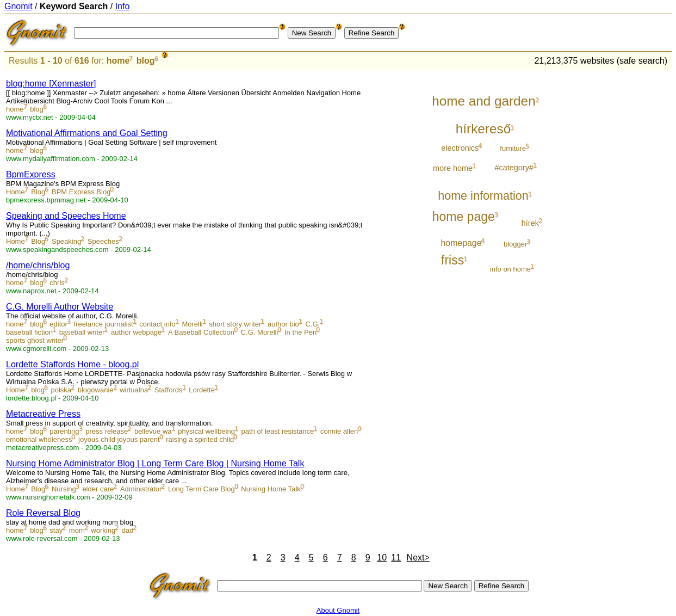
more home (453, 168)
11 (396, 558)
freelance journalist (104, 324)
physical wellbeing (206, 431)
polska (61, 390)
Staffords (169, 390)
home (118, 61)
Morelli (192, 324)
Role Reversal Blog (43, 513)
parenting (64, 431)
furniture (513, 148)
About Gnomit (338, 610)
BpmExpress (31, 174)
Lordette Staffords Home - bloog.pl (72, 364)
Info (123, 6)
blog (146, 61)
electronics (460, 148)
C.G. (312, 324)
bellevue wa (153, 431)
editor (58, 324)
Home (15, 192)
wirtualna (134, 390)
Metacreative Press (43, 414)
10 (382, 558)
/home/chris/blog (38, 265)
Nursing (64, 489)
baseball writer (82, 332)
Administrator (141, 489)
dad (128, 530)
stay (56, 530)
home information (483, 196)
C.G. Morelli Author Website (60, 307)
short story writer (235, 324)
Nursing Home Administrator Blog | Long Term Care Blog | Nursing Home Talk (155, 463)
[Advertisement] (627, 235)
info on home (510, 269)
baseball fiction (29, 332)
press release (107, 431)
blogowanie (96, 390)
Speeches (103, 241)
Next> (418, 558)
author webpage (136, 332)
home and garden (483, 101)
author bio (283, 324)
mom (77, 530)
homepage (461, 243)
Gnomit (18, 6)
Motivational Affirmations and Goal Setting (87, 133)
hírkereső (483, 129)
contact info (157, 324)
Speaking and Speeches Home (66, 216)
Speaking (66, 241)
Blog (38, 192)
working (103, 530)
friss (452, 260)
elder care (98, 489)
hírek (530, 223)
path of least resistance (278, 431)
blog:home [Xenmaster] (51, 84)
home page (464, 217)
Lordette (202, 390)
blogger (515, 244)
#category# (514, 168)
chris (57, 283)
